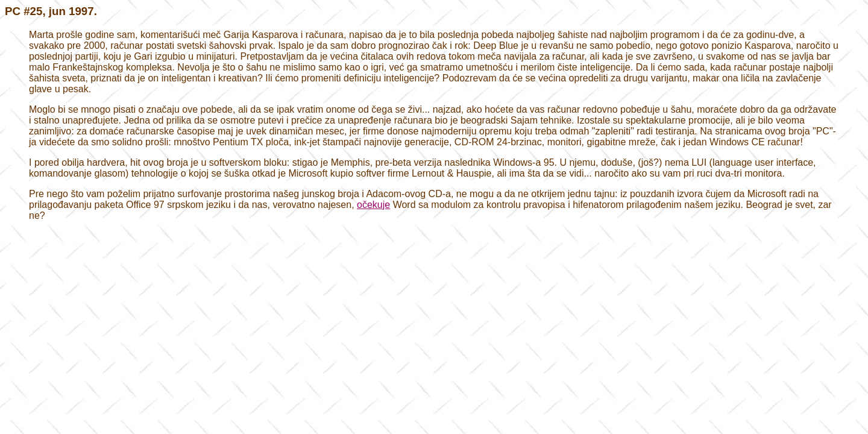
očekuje (373, 205)
